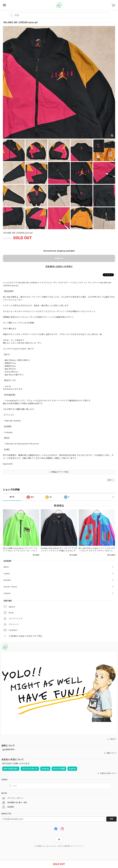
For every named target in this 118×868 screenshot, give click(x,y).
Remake (7, 580)
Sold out (59, 258)
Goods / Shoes (10, 587)
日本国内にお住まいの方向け (59, 266)
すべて (12, 497)
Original (7, 593)
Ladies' (7, 574)
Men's (6, 567)
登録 (111, 819)
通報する (111, 480)
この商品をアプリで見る (59, 472)
